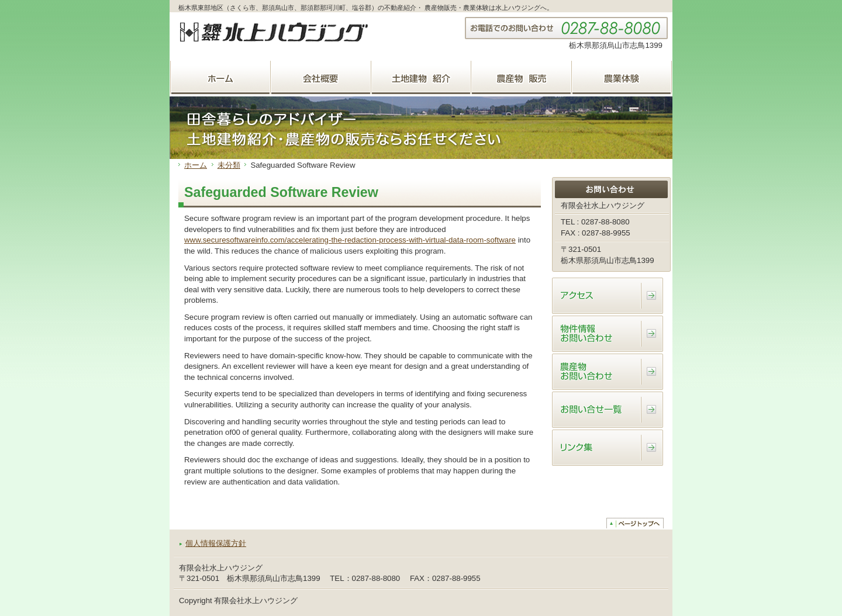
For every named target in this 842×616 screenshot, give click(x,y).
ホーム (196, 165)
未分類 (229, 165)
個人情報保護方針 (216, 543)
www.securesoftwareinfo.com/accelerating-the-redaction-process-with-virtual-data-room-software (350, 240)
